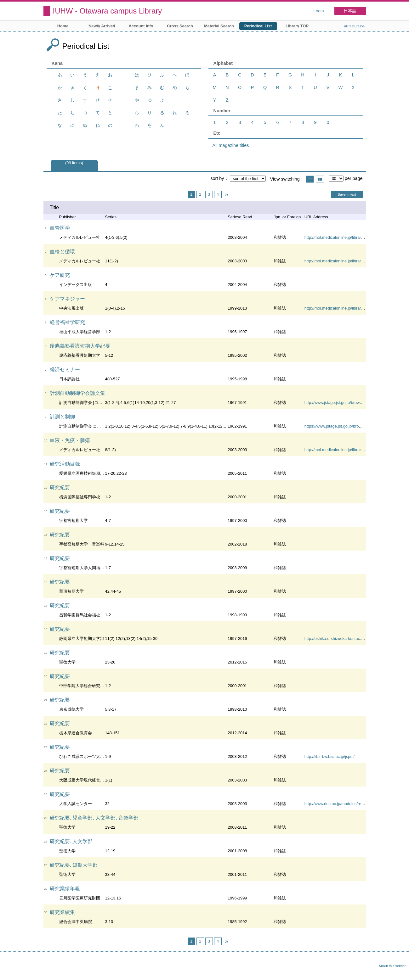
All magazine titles (231, 145)
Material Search (219, 26)
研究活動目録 (65, 464)
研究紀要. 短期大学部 (74, 865)
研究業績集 (62, 912)
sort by (217, 178)
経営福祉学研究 (67, 322)
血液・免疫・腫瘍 (70, 440)
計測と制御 (62, 417)
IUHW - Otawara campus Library (108, 11)
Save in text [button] (347, 194)
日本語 (350, 11)
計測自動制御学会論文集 (77, 393)
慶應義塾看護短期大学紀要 (80, 346)
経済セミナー (65, 370)
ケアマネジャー (67, 299)
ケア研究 (60, 275)
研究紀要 (60, 487)
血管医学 (60, 228)
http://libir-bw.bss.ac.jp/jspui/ (329, 756)
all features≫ (355, 26)
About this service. (393, 966)
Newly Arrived (102, 26)
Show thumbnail (320, 179)
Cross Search (180, 26)
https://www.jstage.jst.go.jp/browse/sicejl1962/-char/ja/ (353, 426)
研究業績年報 (65, 889)
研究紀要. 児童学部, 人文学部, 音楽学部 (94, 818)
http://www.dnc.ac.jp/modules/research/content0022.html (355, 804)
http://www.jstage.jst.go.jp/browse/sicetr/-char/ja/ (347, 403)
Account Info (141, 26)
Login (318, 11)
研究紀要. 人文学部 (71, 841)
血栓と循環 (62, 252)
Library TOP (297, 26)
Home (63, 26)
